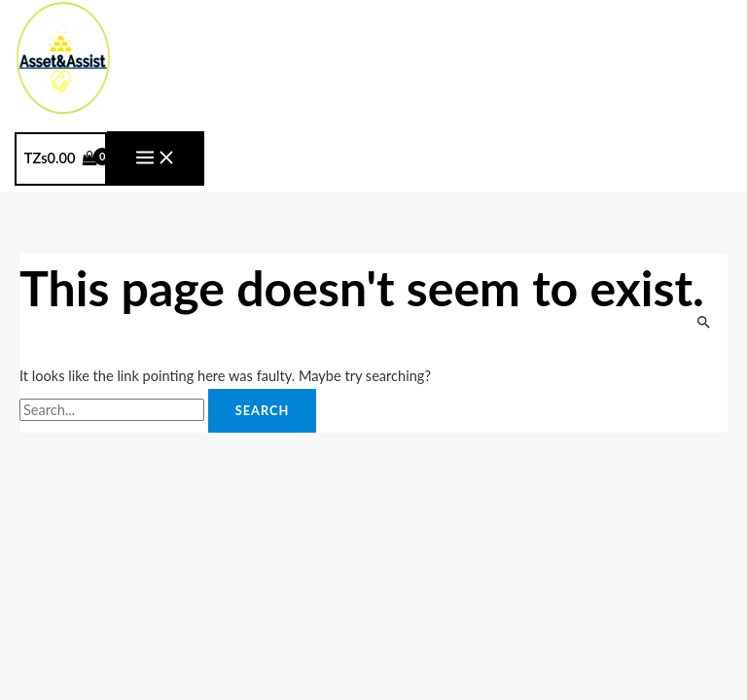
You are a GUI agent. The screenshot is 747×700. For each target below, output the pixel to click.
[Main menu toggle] (156, 158)
